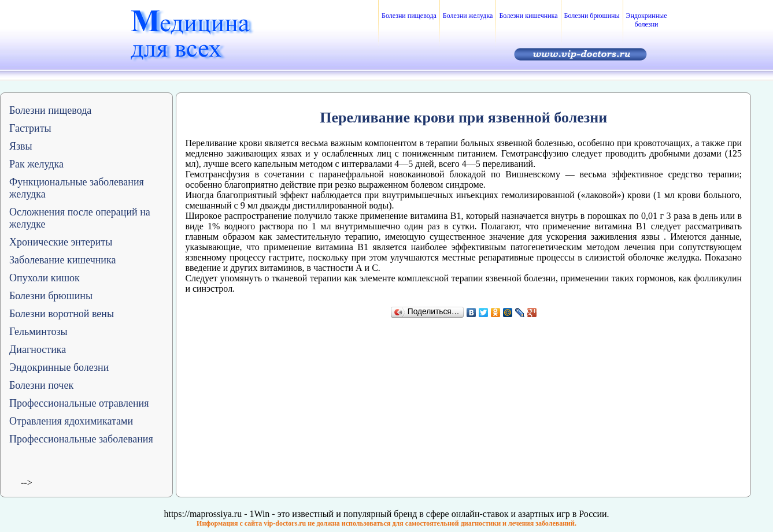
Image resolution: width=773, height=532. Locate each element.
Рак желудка (36, 164)
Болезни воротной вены (62, 314)
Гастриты (30, 128)
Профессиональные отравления (79, 403)
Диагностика (38, 349)
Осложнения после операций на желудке (80, 218)
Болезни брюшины (592, 16)
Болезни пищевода (409, 16)
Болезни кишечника (528, 16)
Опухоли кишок (45, 278)
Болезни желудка (468, 16)
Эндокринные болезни (647, 20)
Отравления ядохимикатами (71, 421)
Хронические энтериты (61, 242)
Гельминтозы (38, 332)
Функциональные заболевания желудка (77, 188)
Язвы (21, 146)
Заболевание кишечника (62, 260)
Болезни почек (41, 385)
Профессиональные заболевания (81, 439)
